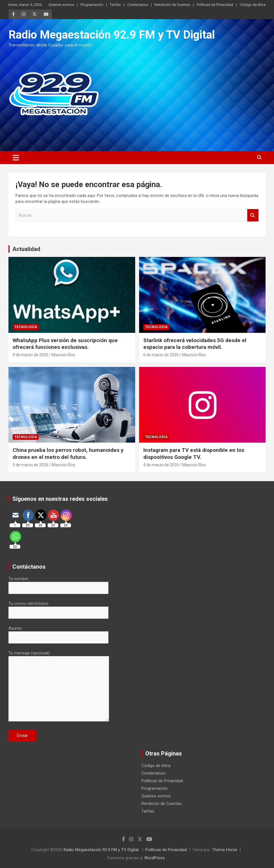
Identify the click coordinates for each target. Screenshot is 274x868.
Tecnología (26, 327)
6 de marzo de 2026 (161, 355)
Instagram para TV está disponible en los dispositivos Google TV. (194, 454)
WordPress (154, 858)
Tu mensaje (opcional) (59, 687)
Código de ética (253, 5)
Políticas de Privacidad (215, 5)
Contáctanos (138, 5)
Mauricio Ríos (63, 355)
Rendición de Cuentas (172, 5)
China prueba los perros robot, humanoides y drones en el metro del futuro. (68, 454)
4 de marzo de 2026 (161, 465)
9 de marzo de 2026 (30, 355)
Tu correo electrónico (58, 608)
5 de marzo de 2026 (30, 465)
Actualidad (26, 249)
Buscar (253, 215)
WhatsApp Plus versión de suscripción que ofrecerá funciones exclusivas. (65, 344)
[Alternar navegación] (16, 158)
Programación (92, 5)
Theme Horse (225, 850)
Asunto (58, 633)
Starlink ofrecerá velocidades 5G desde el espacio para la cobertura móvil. (195, 344)
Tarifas (115, 5)
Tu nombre (58, 583)
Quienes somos (61, 5)
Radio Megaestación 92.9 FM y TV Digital (112, 35)
